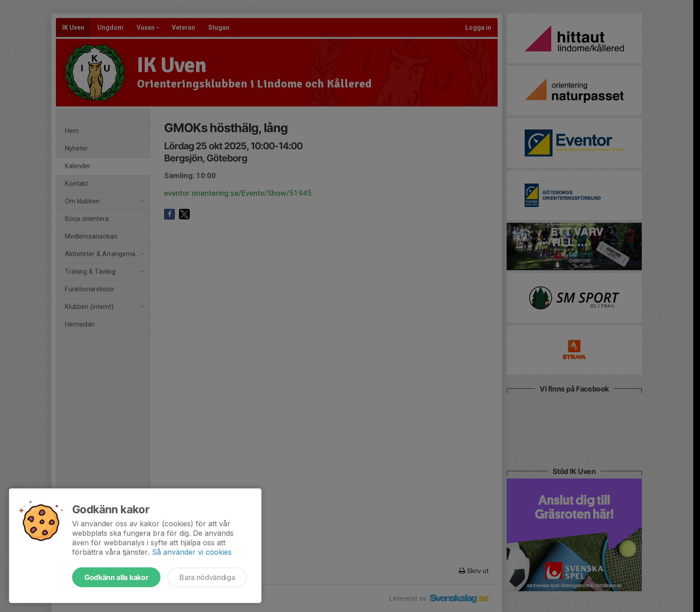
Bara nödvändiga (207, 577)
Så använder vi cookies (192, 552)
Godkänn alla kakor (116, 577)
